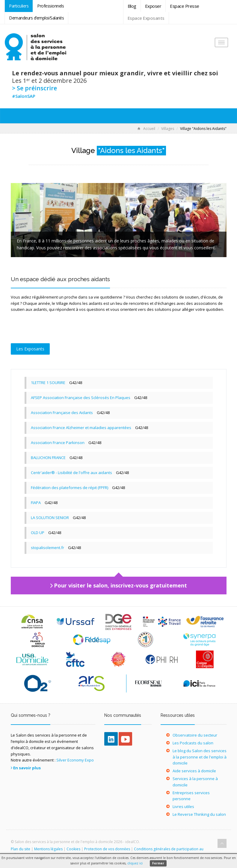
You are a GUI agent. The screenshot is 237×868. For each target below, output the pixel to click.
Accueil (146, 129)
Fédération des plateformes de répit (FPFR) (70, 488)
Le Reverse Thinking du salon (199, 814)
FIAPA (36, 503)
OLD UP (38, 533)
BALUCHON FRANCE (48, 458)
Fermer (158, 863)
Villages (168, 129)
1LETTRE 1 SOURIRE (48, 383)
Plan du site (21, 849)
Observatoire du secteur (195, 735)
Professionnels (50, 6)
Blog (132, 6)
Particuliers (19, 6)
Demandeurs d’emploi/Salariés (36, 18)
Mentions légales (48, 849)
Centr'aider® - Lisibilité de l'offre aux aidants (71, 473)
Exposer (153, 6)
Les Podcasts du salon (193, 743)
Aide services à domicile (194, 771)
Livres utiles (183, 806)
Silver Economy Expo (75, 760)
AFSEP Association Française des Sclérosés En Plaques (81, 398)
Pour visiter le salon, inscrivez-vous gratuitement (120, 585)
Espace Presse (185, 6)
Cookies (73, 849)
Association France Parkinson (58, 443)
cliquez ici (135, 863)
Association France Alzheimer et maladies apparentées (81, 428)
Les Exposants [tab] (30, 349)
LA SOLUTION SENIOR (50, 518)
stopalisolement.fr (47, 548)
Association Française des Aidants (62, 413)
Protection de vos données (107, 849)
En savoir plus (27, 768)
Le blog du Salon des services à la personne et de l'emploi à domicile (200, 757)
